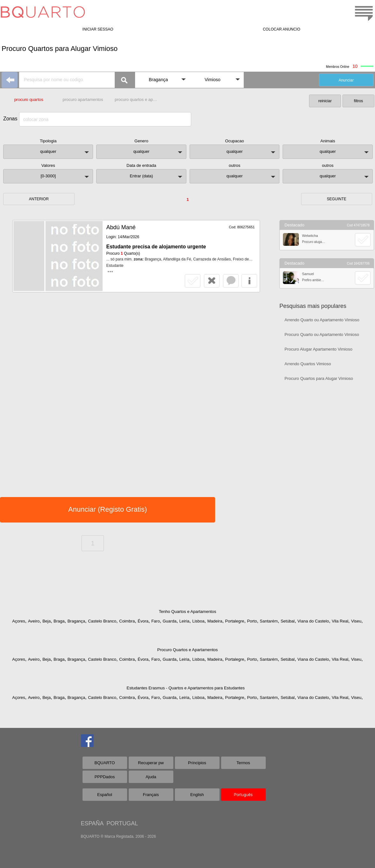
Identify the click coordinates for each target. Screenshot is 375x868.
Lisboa (198, 621)
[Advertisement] (327, 432)
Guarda (170, 621)
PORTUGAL (122, 823)
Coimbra (127, 621)
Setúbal (288, 621)
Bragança (76, 621)
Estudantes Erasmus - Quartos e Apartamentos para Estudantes (186, 688)
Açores (18, 621)
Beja (47, 621)
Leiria (184, 621)
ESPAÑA (92, 823)
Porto (252, 621)
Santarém (269, 621)
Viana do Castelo (313, 621)
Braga (59, 621)
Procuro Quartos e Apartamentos (187, 650)
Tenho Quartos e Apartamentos (188, 612)
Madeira (215, 621)
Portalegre (235, 621)
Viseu (356, 621)
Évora (143, 621)
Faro (156, 621)
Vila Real (340, 621)
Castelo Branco (102, 621)
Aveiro (34, 621)
